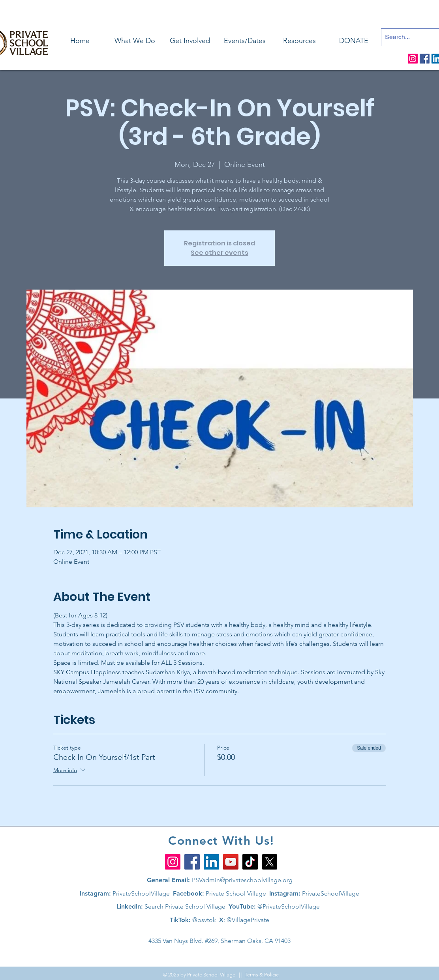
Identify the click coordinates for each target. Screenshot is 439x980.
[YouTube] (231, 862)
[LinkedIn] (211, 862)
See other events (219, 253)
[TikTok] (250, 862)
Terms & (254, 975)
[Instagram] (413, 59)
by (183, 975)
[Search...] (408, 37)
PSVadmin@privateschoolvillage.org (242, 880)
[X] (269, 862)
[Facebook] (425, 59)
